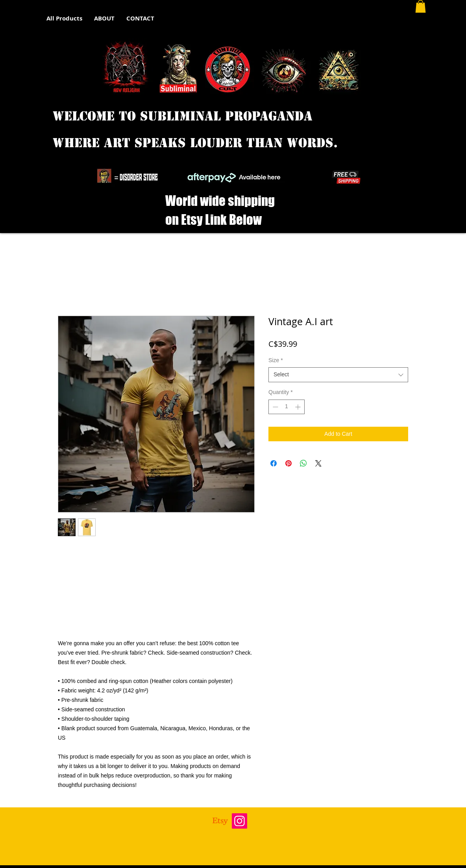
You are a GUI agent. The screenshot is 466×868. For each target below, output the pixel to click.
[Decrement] (275, 407)
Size (276, 360)
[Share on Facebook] (274, 463)
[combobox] (338, 375)
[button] (421, 6)
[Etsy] (220, 821)
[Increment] (299, 407)
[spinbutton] (287, 407)
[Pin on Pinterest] (288, 463)
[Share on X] (318, 463)
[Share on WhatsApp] (303, 463)
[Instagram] (239, 821)
